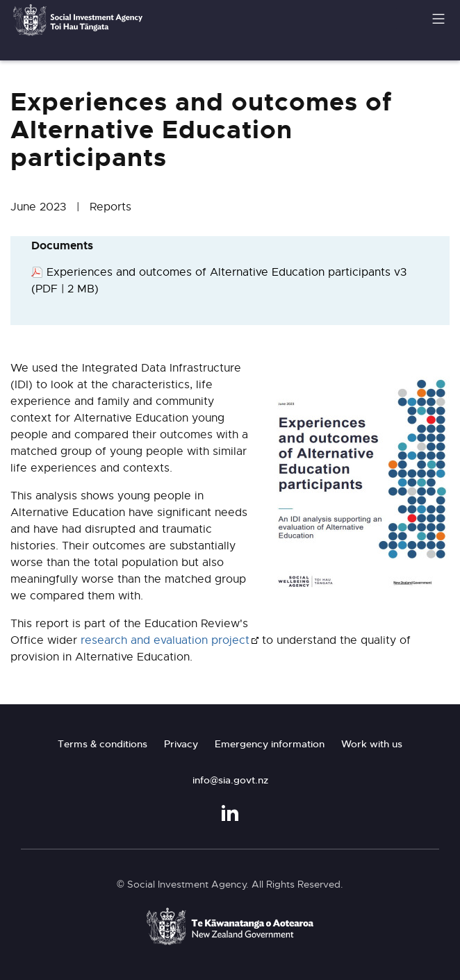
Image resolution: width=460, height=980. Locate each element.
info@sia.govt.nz (230, 780)
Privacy (181, 744)
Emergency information (270, 744)
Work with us (372, 744)
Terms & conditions (102, 744)
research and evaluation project (165, 640)
